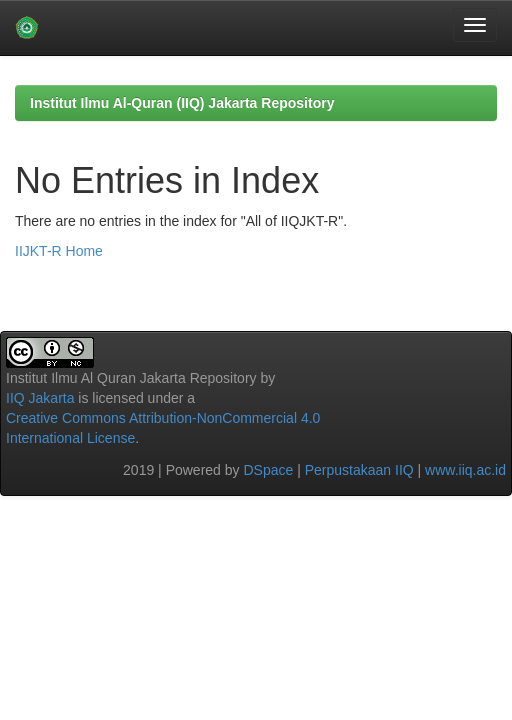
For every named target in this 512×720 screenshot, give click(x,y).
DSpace (268, 470)
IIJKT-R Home (59, 251)
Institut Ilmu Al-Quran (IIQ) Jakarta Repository (182, 103)
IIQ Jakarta (40, 398)
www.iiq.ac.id (465, 470)
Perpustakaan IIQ (359, 470)
